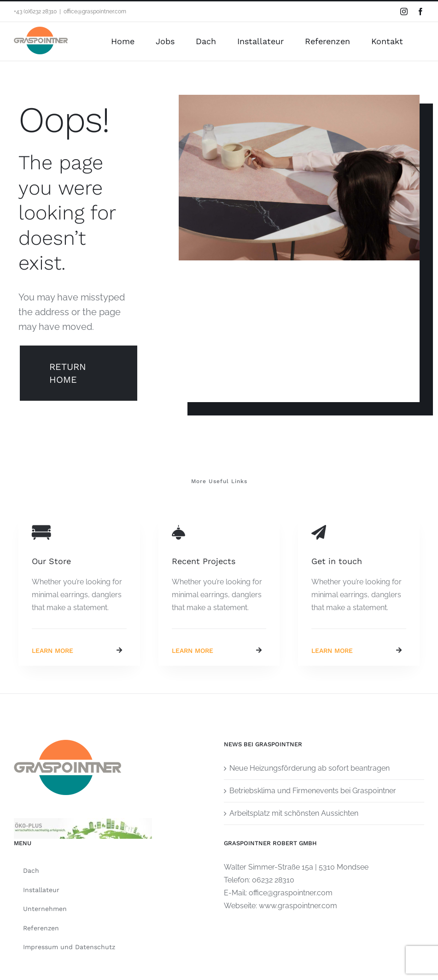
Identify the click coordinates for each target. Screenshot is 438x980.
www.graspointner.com (298, 906)
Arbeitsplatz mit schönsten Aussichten (294, 813)
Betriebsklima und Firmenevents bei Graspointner (313, 791)
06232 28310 (273, 880)
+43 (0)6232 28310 (35, 12)
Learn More (53, 651)
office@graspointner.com (95, 12)
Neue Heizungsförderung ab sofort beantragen (310, 768)
